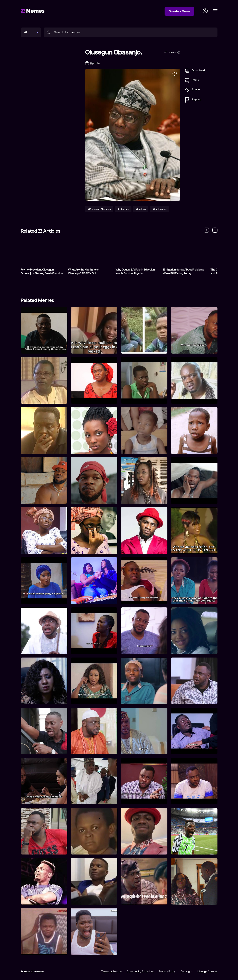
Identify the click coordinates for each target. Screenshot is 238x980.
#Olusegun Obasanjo (99, 209)
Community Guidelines (140, 972)
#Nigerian (123, 209)
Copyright (186, 972)
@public (95, 63)
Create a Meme (179, 11)
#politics (141, 209)
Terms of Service (111, 972)
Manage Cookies (207, 972)
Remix (192, 80)
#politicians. (160, 209)
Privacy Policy (167, 972)
